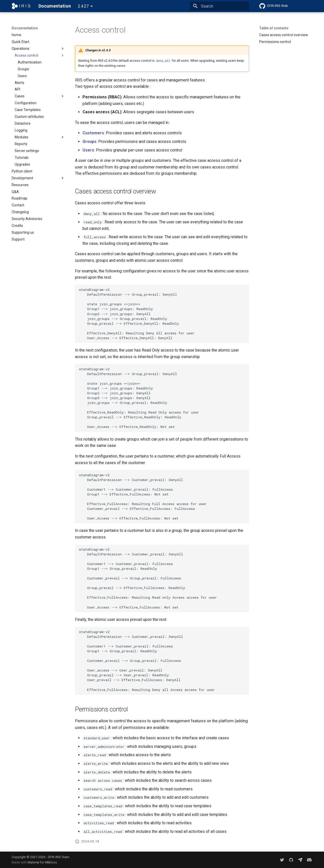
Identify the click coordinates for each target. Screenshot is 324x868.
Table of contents (274, 28)
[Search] (219, 6)
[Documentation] (21, 6)
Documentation (25, 28)
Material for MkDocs (42, 862)
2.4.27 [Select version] (83, 6)
